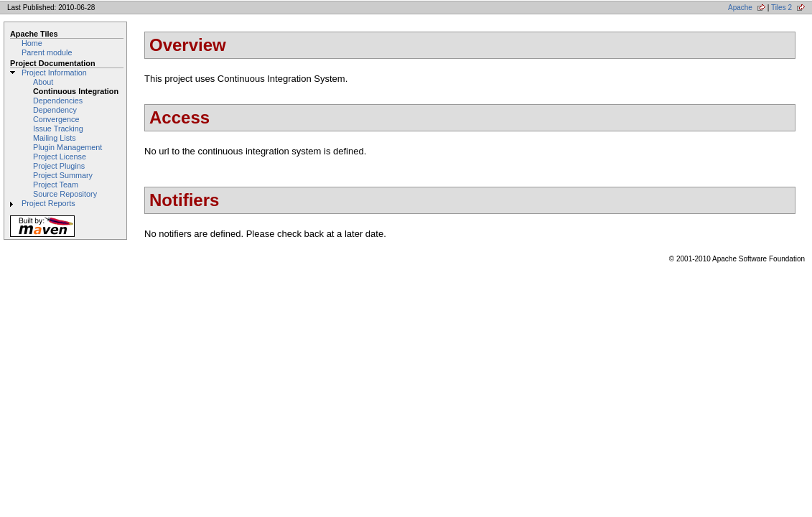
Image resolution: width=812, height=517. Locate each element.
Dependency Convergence (56, 115)
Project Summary (63, 175)
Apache (740, 8)
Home (32, 43)
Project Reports (48, 203)
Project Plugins (59, 166)
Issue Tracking (58, 129)
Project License (60, 157)
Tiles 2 (781, 8)
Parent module (47, 52)
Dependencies (58, 101)
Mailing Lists (55, 138)
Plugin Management (67, 147)
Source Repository (65, 194)
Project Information (54, 73)
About (43, 82)
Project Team (56, 185)
